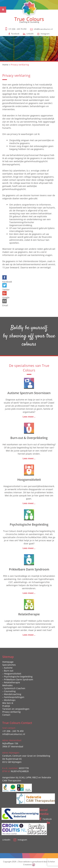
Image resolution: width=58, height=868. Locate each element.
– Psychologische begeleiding (17, 677)
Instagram (43, 34)
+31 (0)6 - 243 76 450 (17, 29)
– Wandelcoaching (12, 694)
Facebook (14, 34)
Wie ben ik (8, 703)
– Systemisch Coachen (14, 688)
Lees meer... (29, 417)
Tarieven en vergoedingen (16, 709)
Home (5, 65)
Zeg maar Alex (43, 860)
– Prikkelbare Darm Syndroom (18, 679)
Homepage (8, 662)
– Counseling (9, 691)
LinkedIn (28, 34)
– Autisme (7, 668)
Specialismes (9, 665)
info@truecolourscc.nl (43, 29)
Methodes (8, 685)
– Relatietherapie (11, 682)
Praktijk (6, 706)
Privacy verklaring (11, 712)
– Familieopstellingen (13, 697)
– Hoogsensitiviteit (12, 674)
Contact (6, 715)
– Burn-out (8, 671)
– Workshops (9, 700)
